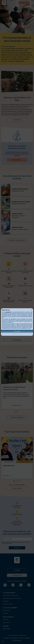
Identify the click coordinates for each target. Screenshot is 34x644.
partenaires (8, 312)
